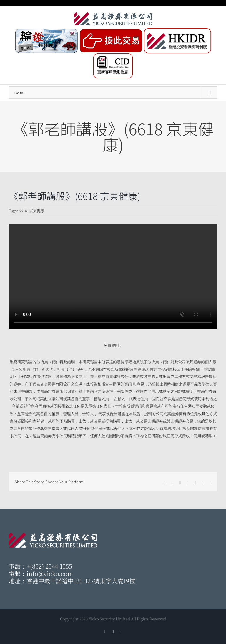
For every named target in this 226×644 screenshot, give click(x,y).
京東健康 (37, 211)
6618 (23, 211)
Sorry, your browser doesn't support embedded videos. (113, 276)
